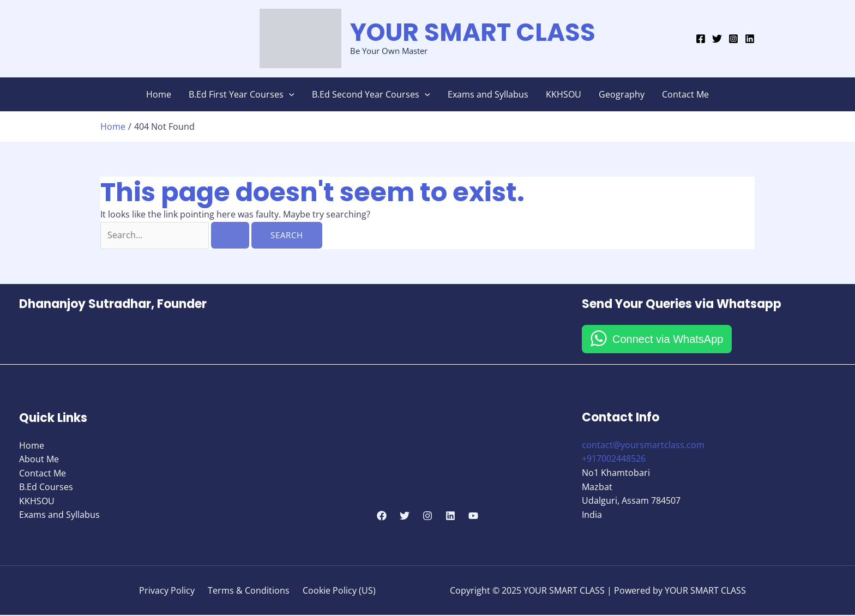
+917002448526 (614, 460)
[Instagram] (733, 39)
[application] (289, 94)
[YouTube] (473, 516)
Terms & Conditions (249, 591)
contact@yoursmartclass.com (643, 445)
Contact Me (685, 94)
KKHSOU (564, 94)
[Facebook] (701, 39)
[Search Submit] (233, 235)
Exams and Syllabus (488, 94)
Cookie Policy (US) (335, 591)
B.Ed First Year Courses (242, 94)
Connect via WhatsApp (668, 340)
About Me (39, 460)
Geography (622, 94)
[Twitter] (717, 39)
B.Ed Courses (46, 487)
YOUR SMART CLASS (473, 32)
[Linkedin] (750, 39)
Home (159, 94)
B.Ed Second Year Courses (371, 94)
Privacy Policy (171, 591)
